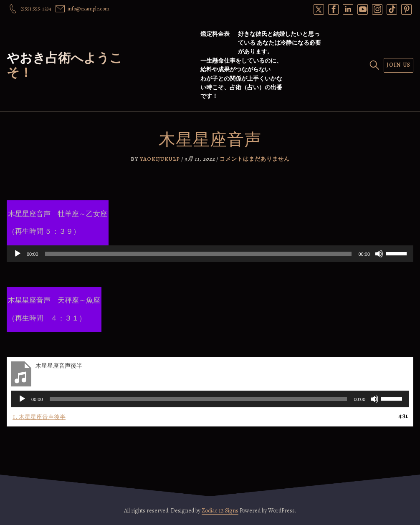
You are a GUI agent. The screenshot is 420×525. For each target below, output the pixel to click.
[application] (210, 254)
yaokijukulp (160, 159)
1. (39, 417)
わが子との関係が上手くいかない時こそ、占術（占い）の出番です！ (241, 87)
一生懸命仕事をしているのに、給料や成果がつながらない (241, 65)
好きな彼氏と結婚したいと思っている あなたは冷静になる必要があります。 (280, 43)
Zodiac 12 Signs (220, 511)
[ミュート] (379, 254)
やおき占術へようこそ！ (65, 65)
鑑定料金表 (215, 34)
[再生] (18, 254)
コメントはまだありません (255, 159)
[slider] (199, 254)
